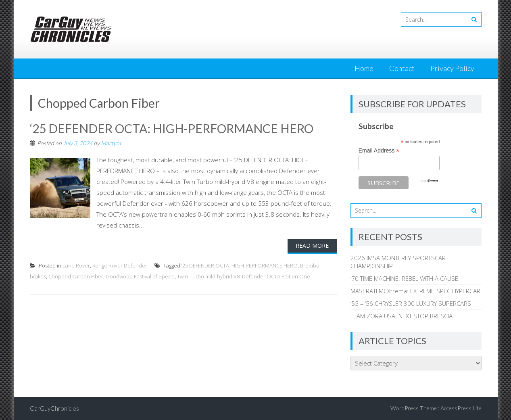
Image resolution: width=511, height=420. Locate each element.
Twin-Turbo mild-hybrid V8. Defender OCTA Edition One (244, 276)
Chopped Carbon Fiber (76, 276)
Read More (312, 246)
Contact (402, 68)
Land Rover (76, 265)
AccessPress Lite (461, 408)
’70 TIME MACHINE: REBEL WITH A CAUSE (404, 278)
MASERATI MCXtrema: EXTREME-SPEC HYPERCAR (415, 291)
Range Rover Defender (120, 265)
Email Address (379, 151)
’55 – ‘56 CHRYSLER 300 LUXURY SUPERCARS (411, 303)
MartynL (112, 143)
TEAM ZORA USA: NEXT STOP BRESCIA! (402, 316)
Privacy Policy (452, 68)
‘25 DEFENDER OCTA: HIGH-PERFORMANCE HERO (172, 128)
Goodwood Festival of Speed (140, 276)
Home (364, 68)
